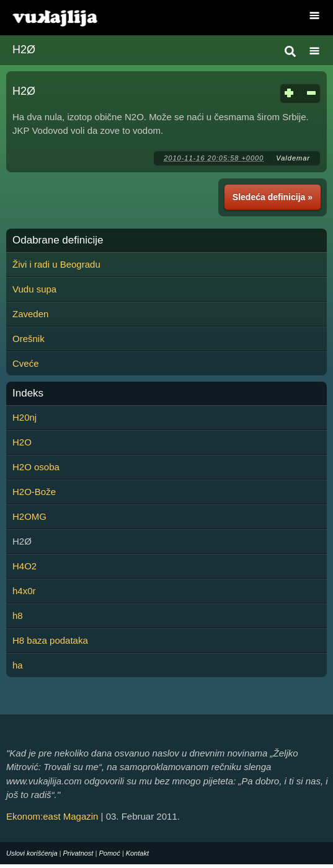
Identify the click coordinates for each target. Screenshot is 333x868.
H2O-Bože (34, 492)
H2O (22, 442)
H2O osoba (36, 467)
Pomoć (109, 853)
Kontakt (137, 853)
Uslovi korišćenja (32, 853)
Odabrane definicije (58, 240)
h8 (18, 616)
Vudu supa (34, 289)
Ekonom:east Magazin (52, 816)
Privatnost (78, 853)
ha (18, 665)
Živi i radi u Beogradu (56, 264)
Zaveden (30, 314)
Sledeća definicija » (273, 197)
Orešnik (29, 339)
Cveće (26, 363)
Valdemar (293, 158)
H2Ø (24, 50)
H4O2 (24, 566)
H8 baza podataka (50, 640)
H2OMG (29, 516)
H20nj (24, 417)
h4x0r (24, 591)
